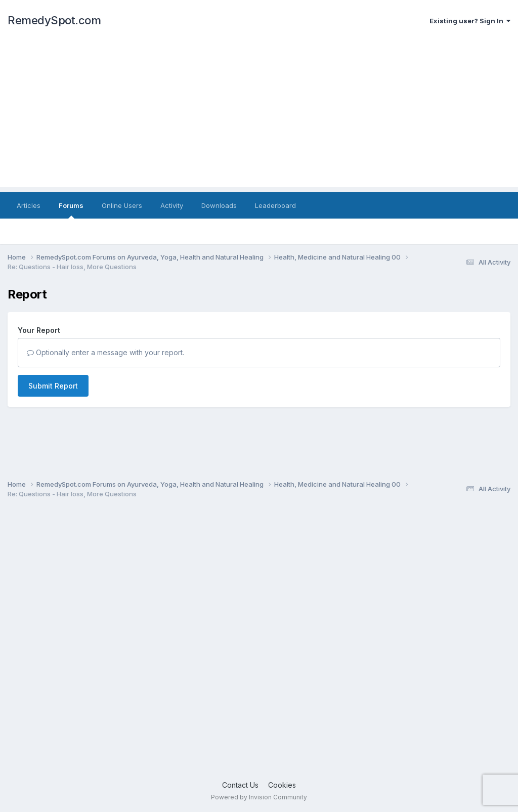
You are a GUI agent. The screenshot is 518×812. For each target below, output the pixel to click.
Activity (172, 205)
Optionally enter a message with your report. (105, 352)
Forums (71, 210)
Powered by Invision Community (259, 797)
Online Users (122, 205)
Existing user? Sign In (470, 21)
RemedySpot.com (54, 20)
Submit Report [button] (53, 386)
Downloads (219, 205)
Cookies (282, 785)
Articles (29, 205)
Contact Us (240, 785)
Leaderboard (275, 205)
